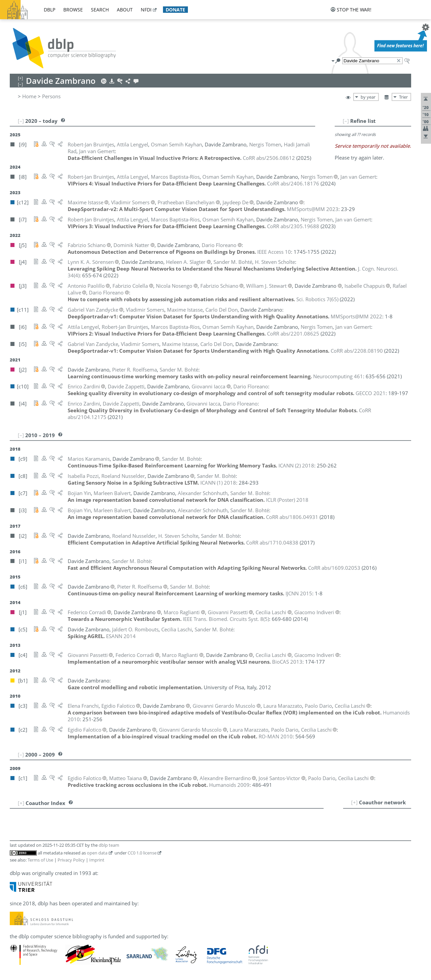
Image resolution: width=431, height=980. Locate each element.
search (100, 10)
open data (97, 853)
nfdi (146, 10)
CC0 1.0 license (142, 853)
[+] (354, 802)
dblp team (109, 845)
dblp (49, 10)
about (125, 10)
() (317, 299)
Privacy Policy (71, 860)
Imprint (97, 860)
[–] (346, 121)
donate (175, 10)
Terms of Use (40, 860)
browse (73, 10)
